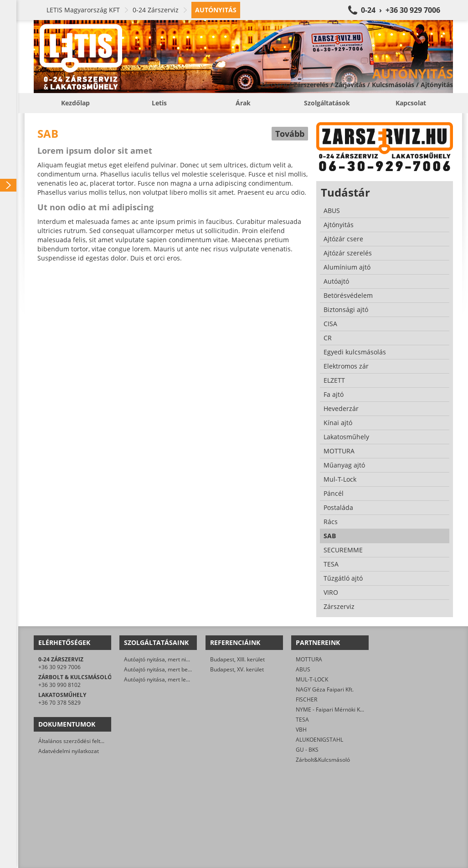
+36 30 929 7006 (59, 667)
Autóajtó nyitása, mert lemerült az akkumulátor (184, 679)
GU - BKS (307, 750)
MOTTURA (309, 659)
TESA (302, 720)
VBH (301, 730)
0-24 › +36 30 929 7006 (401, 10)
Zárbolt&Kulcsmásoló (323, 760)
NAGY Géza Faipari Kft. (325, 689)
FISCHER (306, 699)
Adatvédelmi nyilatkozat (69, 751)
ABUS (303, 669)
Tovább (290, 134)
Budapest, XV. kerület (237, 669)
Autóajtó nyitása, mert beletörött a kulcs (175, 669)
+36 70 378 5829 (59, 703)
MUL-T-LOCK (312, 679)
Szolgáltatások (327, 103)
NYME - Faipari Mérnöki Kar (331, 709)
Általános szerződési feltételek (77, 741)
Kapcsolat (411, 103)
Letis (159, 103)
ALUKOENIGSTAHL (319, 740)
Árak (243, 103)
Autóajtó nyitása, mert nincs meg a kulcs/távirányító (189, 659)
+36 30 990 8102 (59, 685)
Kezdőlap (75, 103)
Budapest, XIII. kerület (237, 659)
